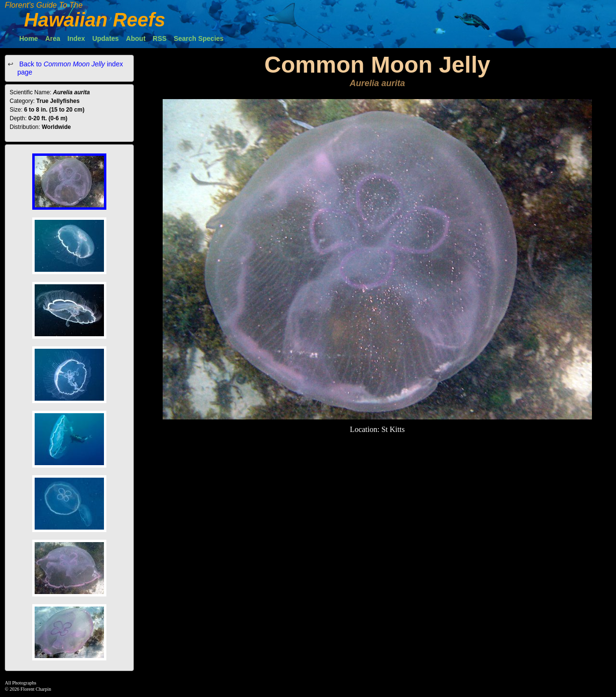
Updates (106, 38)
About (136, 38)
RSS (160, 38)
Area (53, 38)
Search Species (199, 38)
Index (76, 38)
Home (29, 38)
